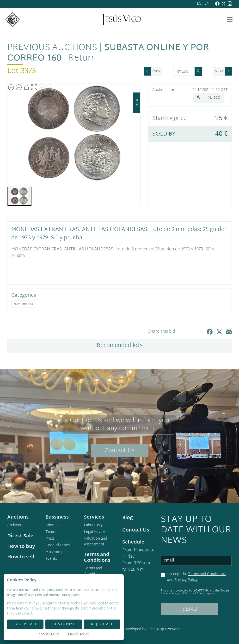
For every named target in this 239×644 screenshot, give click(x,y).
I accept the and (196, 577)
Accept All (25, 624)
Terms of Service (195, 594)
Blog (128, 518)
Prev (156, 71)
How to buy (21, 547)
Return (82, 58)
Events (51, 559)
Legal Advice (95, 532)
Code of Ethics (58, 546)
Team (50, 532)
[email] (196, 561)
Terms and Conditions (207, 574)
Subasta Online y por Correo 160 (108, 53)
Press (50, 539)
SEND (190, 609)
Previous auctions (52, 48)
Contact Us (119, 451)
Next (219, 71)
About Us (53, 526)
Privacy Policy (186, 580)
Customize (64, 624)
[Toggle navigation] (230, 19)
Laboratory (93, 526)
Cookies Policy (49, 635)
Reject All (102, 624)
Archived (15, 526)
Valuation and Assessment (95, 542)
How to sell (21, 557)
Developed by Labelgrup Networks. (153, 629)
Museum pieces (59, 552)
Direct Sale (20, 536)
